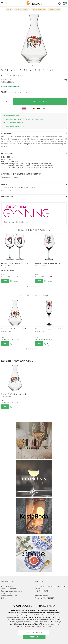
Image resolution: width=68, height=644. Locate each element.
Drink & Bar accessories (33, 166)
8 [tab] (41, 351)
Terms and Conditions (9, 589)
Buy (5, 281)
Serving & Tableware (16, 164)
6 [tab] (38, 288)
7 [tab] (40, 288)
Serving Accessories (32, 164)
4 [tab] (34, 288)
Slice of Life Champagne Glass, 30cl (48, 329)
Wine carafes (48, 166)
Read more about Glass (9, 596)
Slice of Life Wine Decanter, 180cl (13, 329)
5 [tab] (36, 288)
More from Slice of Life (34, 295)
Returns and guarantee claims (12, 591)
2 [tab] (35, 67)
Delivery (4, 598)
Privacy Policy (6, 593)
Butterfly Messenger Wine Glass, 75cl (49, 263)
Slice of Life (9, 80)
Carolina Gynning (15, 75)
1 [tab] (33, 67)
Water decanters (46, 164)
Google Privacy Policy (44, 626)
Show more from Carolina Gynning (16, 222)
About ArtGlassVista (8, 586)
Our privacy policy (30, 626)
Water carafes (48, 167)
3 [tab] (31, 288)
